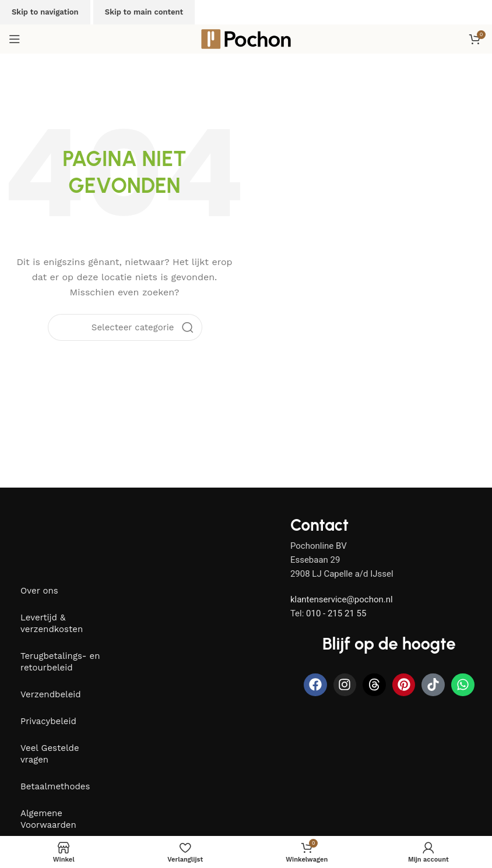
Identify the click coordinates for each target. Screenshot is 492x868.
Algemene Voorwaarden (48, 819)
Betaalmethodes (55, 786)
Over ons (39, 591)
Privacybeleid (48, 721)
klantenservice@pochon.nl (342, 599)
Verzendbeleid (51, 694)
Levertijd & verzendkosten (52, 623)
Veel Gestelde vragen (50, 754)
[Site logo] (246, 38)
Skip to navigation (45, 12)
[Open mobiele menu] (15, 39)
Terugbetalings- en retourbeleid (60, 662)
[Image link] (85, 535)
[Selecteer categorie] (133, 327)
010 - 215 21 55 (336, 613)
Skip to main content (144, 12)
